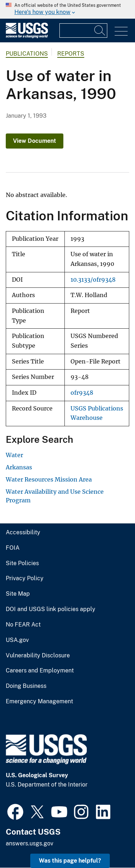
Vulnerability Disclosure (38, 656)
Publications (27, 54)
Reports (71, 54)
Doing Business (26, 686)
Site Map (18, 594)
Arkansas (19, 467)
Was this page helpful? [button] (70, 861)
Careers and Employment (40, 671)
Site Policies (22, 563)
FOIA (13, 548)
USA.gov (17, 640)
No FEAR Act (23, 625)
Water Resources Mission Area (49, 479)
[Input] (83, 31)
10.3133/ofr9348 (93, 280)
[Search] (100, 31)
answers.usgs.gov (30, 843)
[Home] (27, 36)
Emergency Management (39, 702)
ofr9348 (82, 393)
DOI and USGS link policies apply (51, 609)
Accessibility (23, 532)
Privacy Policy (25, 578)
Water (14, 455)
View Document (35, 141)
